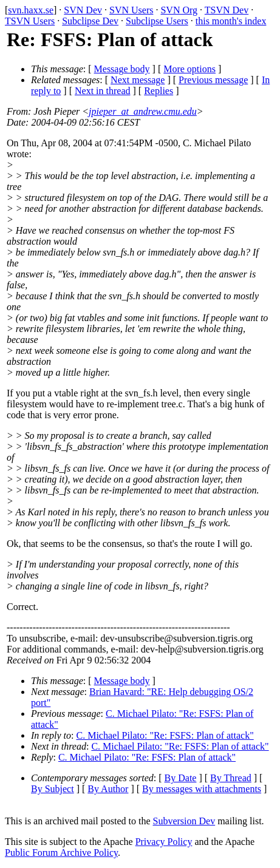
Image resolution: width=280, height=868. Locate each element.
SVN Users (131, 10)
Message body (122, 69)
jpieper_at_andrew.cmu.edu (143, 111)
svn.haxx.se (31, 10)
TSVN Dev (227, 10)
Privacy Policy (164, 842)
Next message (138, 80)
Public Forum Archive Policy (61, 853)
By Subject (53, 789)
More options (190, 69)
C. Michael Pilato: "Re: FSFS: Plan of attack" (165, 735)
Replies (159, 91)
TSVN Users (30, 21)
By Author (108, 789)
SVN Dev (83, 10)
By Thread (231, 778)
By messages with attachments (202, 789)
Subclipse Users (157, 21)
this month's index (231, 21)
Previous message (213, 80)
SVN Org (179, 10)
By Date (181, 778)
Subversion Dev (184, 821)
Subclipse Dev (90, 21)
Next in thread (103, 91)
